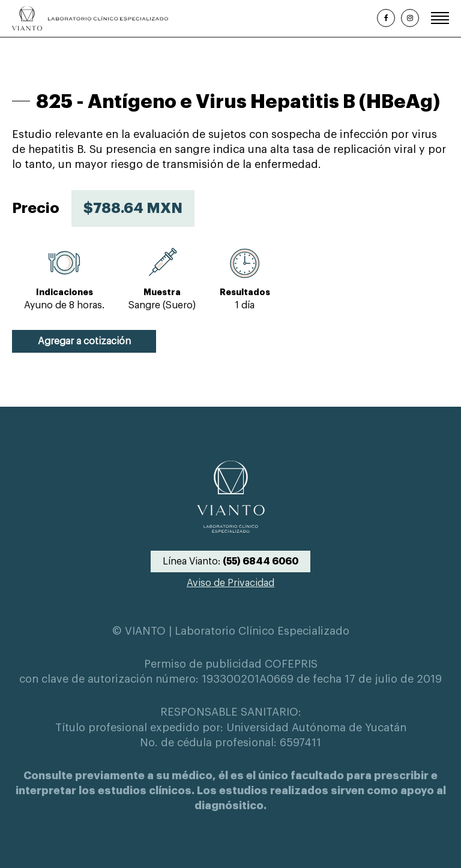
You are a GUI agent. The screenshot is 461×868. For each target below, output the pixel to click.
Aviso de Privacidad (230, 583)
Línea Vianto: (230, 561)
